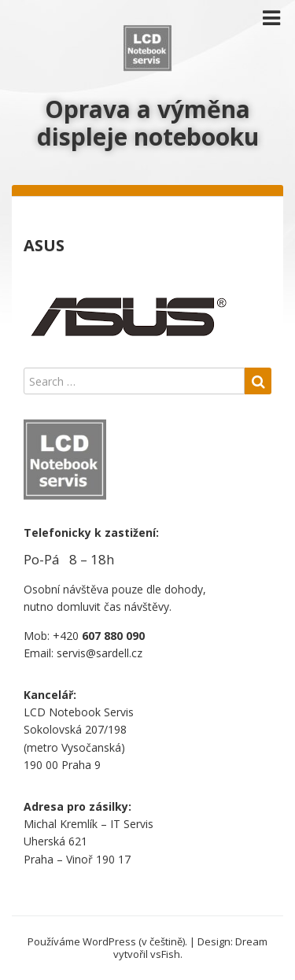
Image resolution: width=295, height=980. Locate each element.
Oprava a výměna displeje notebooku (148, 123)
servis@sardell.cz (100, 653)
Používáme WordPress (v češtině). (107, 941)
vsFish (165, 954)
